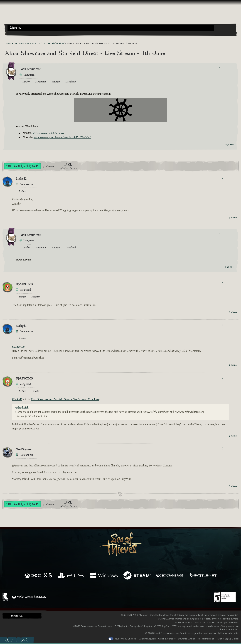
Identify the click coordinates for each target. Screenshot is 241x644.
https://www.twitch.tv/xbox (48, 133)
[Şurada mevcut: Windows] (104, 576)
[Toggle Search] (17, 33)
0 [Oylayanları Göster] (223, 178)
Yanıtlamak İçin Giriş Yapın (22, 166)
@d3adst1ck (18, 347)
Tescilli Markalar (206, 639)
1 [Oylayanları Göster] (223, 283)
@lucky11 (17, 399)
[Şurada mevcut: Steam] (137, 576)
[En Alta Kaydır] (26, 640)
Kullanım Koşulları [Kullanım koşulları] (147, 639)
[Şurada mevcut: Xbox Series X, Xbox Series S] (38, 576)
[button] (111, 28)
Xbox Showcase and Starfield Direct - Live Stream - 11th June (65, 399)
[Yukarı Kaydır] (11, 640)
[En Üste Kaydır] (7, 640)
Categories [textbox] (15, 28)
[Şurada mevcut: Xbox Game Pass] (170, 576)
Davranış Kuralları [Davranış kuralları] (187, 639)
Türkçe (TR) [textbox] (17, 616)
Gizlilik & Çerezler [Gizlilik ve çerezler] (167, 639)
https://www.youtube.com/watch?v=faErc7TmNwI (62, 137)
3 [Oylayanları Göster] (220, 68)
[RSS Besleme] (4, 43)
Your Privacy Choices (125, 639)
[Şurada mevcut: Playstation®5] (71, 576)
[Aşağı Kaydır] (22, 640)
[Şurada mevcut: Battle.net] (203, 576)
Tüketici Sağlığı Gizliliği (228, 639)
